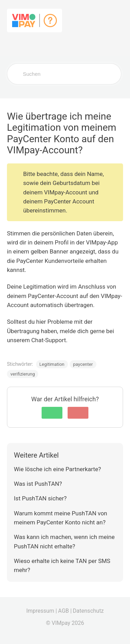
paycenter (83, 364)
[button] (52, 413)
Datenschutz (88, 611)
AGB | (65, 611)
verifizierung (23, 374)
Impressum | (42, 611)
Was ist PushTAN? (38, 484)
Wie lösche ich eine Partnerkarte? (57, 469)
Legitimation (52, 364)
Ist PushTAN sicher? (40, 498)
